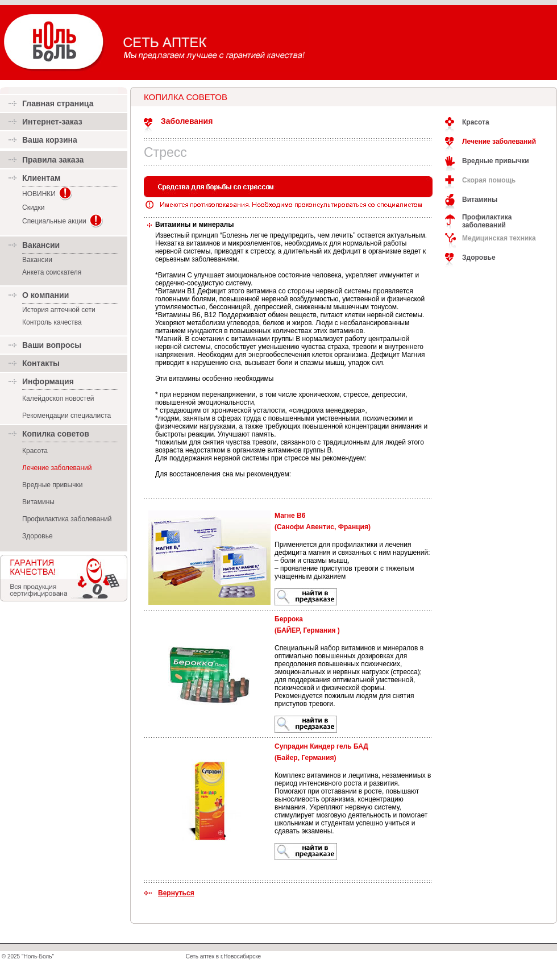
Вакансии (37, 260)
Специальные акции (54, 221)
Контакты (41, 363)
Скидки (34, 207)
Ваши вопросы (52, 345)
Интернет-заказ (52, 122)
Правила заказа (53, 160)
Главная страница (58, 103)
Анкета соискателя (52, 272)
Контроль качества (52, 322)
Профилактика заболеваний (67, 519)
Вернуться (176, 893)
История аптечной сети (59, 310)
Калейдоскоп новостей (58, 398)
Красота (35, 451)
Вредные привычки (52, 485)
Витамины (38, 502)
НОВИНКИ (39, 194)
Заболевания (187, 121)
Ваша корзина (50, 140)
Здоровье (38, 536)
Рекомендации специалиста (66, 416)
